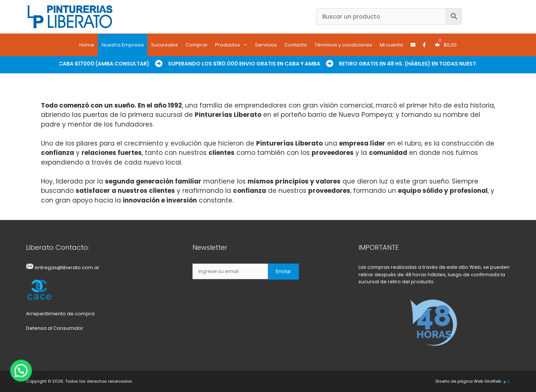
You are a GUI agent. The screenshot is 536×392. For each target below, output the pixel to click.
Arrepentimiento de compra (60, 314)
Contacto (296, 45)
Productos (233, 45)
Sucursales (165, 45)
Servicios (266, 45)
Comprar (197, 45)
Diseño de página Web (459, 381)
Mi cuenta (391, 45)
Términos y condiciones (343, 45)
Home (87, 45)
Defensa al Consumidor (55, 328)
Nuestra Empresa (123, 45)
